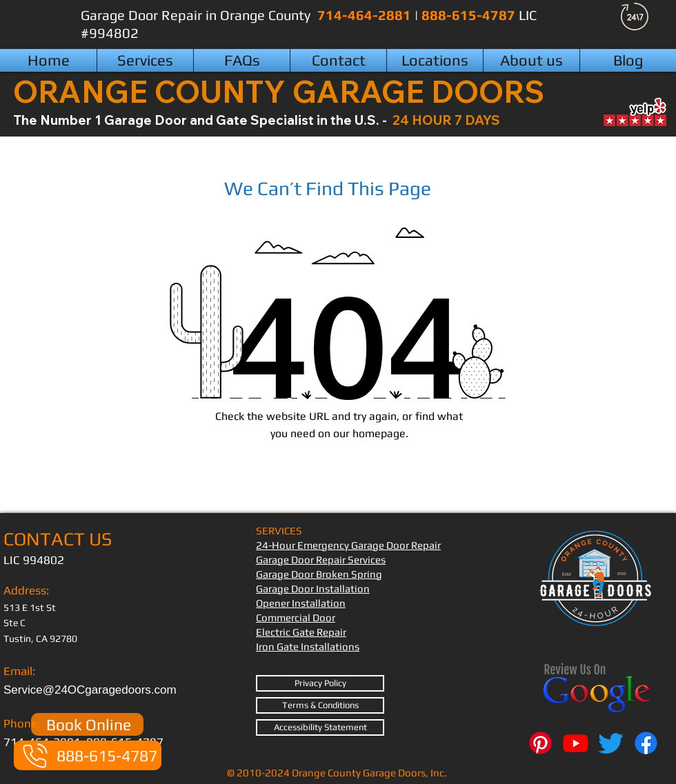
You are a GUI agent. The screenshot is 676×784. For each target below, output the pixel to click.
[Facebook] (646, 743)
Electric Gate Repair (301, 632)
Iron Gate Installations (308, 646)
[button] (435, 60)
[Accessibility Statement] (320, 727)
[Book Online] (87, 724)
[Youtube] (576, 743)
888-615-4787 (470, 15)
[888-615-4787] (88, 755)
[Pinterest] (540, 743)
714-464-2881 (366, 15)
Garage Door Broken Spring (319, 574)
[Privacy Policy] (320, 683)
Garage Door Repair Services (321, 560)
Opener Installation (301, 603)
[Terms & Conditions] (320, 705)
